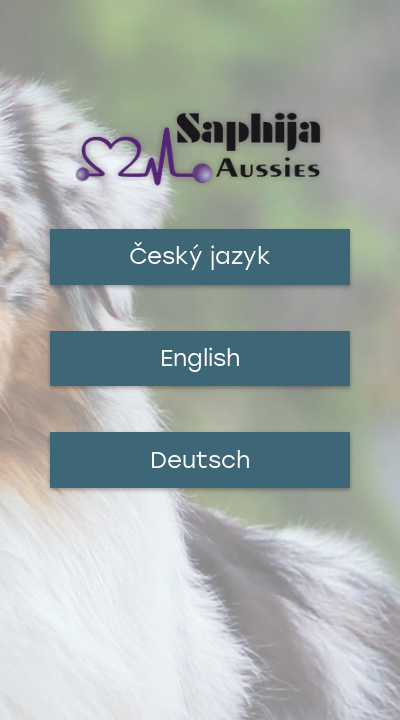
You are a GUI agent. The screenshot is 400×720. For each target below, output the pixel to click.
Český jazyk (200, 256)
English (200, 358)
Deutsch (200, 460)
